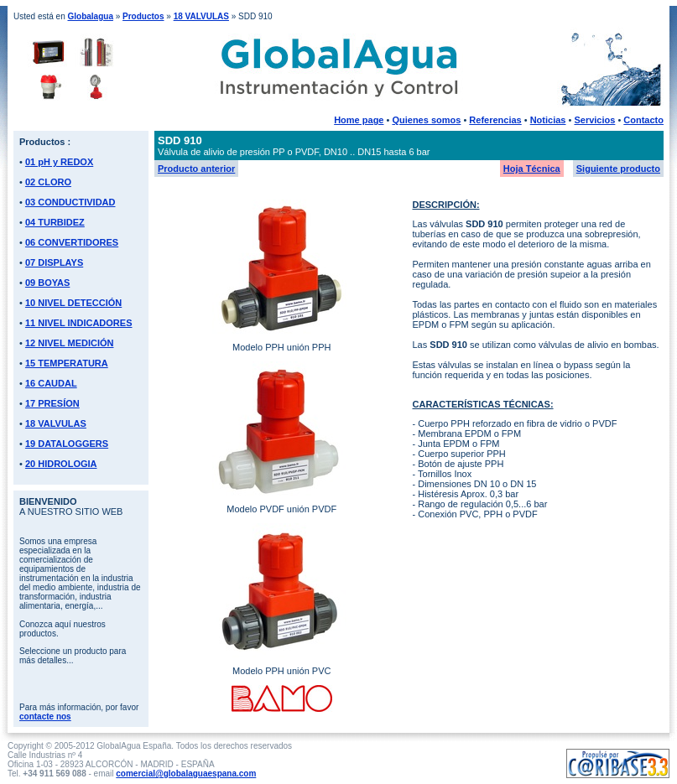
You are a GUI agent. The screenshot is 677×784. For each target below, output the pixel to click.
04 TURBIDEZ (55, 222)
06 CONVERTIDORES (72, 242)
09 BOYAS (47, 283)
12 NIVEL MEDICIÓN (70, 343)
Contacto (643, 120)
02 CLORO (48, 182)
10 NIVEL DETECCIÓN (73, 303)
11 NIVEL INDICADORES (79, 323)
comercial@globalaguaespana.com (186, 774)
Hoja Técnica (532, 169)
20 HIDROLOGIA (61, 464)
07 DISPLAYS (54, 262)
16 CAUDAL (51, 383)
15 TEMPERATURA (67, 363)
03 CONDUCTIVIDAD (70, 202)
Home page (359, 120)
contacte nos (45, 717)
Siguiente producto (618, 169)
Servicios (594, 120)
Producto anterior (196, 169)
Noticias (548, 120)
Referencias (495, 120)
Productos (143, 16)
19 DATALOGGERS (67, 444)
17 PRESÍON (52, 403)
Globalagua (90, 16)
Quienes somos (426, 120)
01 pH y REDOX (59, 162)
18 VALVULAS (201, 16)
